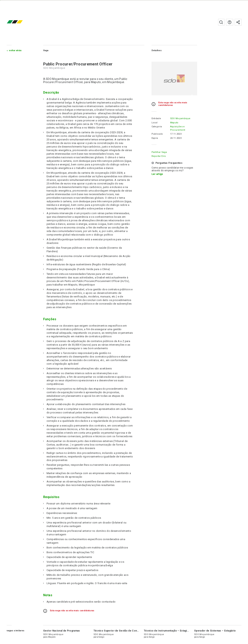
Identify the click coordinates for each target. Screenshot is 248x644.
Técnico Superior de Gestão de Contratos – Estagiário (126, 631)
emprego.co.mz (21, 22)
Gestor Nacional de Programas (62, 631)
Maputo (174, 123)
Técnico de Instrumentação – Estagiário (168, 631)
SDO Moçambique (180, 118)
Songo (101, 637)
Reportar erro (159, 156)
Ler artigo (157, 174)
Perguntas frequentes (230, 22)
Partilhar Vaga (159, 152)
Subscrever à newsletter (238, 22)
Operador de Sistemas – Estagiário (215, 631)
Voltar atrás (15, 50)
